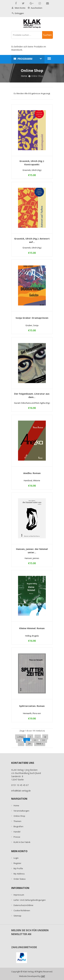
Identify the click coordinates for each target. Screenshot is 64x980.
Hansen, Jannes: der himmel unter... (32, 551)
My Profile (18, 868)
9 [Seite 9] (19, 740)
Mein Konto (19, 8)
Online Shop (19, 816)
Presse (17, 837)
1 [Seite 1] (30, 737)
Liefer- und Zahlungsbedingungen (30, 900)
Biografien (18, 826)
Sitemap (17, 916)
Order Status (20, 879)
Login (16, 858)
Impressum (19, 895)
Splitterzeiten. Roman (32, 706)
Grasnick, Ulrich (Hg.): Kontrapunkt (32, 163)
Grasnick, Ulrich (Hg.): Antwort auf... (32, 240)
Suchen (47, 35)
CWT (43, 976)
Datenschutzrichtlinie (23, 905)
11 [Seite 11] (35, 740)
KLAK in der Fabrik (22, 842)
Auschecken (35, 8)
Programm (25, 59)
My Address (19, 874)
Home (24, 76)
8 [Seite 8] (45, 737)
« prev (21, 737)
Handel (17, 832)
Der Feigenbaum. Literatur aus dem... (32, 395)
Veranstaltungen (21, 811)
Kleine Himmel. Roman (32, 628)
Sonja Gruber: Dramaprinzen (32, 318)
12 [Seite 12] (43, 740)
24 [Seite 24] (29, 744)
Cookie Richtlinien (22, 910)
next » (40, 744)
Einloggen (18, 13)
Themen (17, 821)
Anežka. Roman (32, 473)
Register (17, 863)
